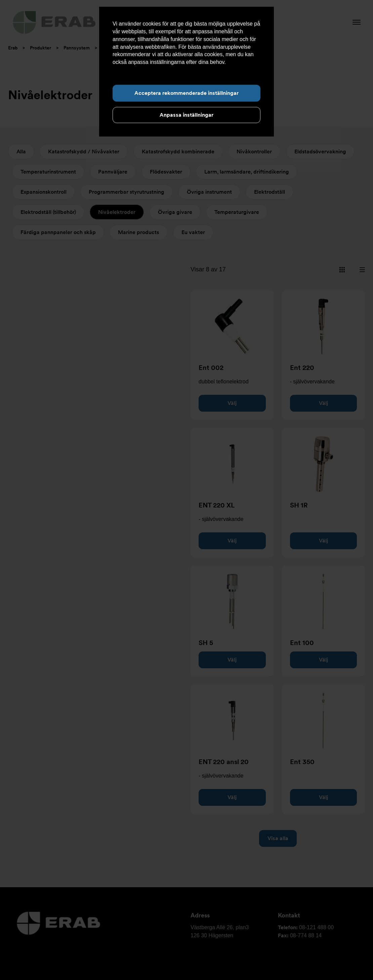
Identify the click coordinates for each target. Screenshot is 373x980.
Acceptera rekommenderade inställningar (186, 93)
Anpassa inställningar (186, 115)
